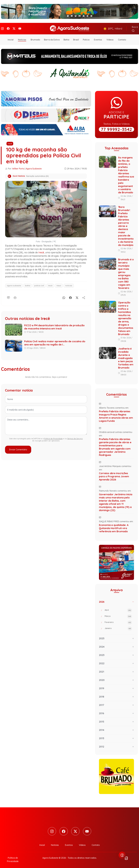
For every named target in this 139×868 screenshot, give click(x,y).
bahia (28, 285)
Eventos (98, 39)
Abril (118, 609)
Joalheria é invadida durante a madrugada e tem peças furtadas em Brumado (126, 357)
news (59, 285)
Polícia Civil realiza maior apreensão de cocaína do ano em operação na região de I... (55, 342)
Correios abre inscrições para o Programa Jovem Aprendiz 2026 (114, 475)
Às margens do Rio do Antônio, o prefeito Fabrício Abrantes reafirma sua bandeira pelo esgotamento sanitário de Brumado (126, 174)
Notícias (22, 39)
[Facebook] (8, 28)
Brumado (35, 39)
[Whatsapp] (64, 296)
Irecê (10, 143)
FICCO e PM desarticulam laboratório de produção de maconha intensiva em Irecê (54, 326)
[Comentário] (8, 296)
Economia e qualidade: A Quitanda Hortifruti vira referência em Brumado (114, 527)
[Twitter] (14, 28)
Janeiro (118, 628)
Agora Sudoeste (34, 168)
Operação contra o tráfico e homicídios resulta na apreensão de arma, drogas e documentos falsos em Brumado (126, 317)
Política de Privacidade (53, 438)
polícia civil (39, 285)
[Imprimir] (15, 296)
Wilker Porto (18, 168)
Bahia (66, 39)
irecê (50, 285)
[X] (77, 296)
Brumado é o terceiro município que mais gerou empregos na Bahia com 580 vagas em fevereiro (126, 273)
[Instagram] (2, 28)
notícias (69, 285)
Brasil (76, 39)
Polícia (86, 39)
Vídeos (110, 39)
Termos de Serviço (75, 438)
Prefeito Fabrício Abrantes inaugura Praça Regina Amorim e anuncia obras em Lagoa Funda (116, 415)
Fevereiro (118, 622)
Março (118, 615)
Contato (122, 39)
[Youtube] (20, 28)
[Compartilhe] (84, 296)
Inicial (11, 39)
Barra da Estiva (52, 39)
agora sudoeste (14, 285)
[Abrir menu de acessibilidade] (122, 855)
